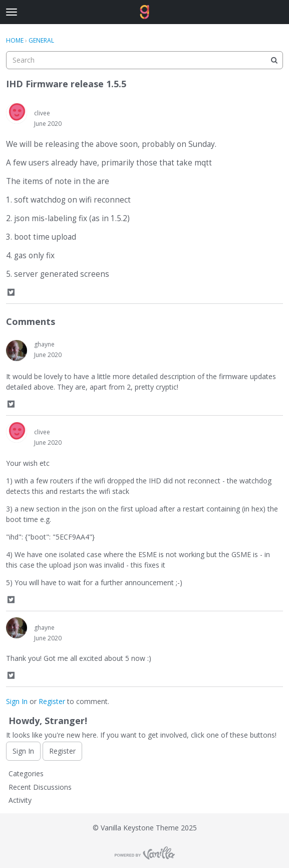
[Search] (274, 60)
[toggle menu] (12, 12)
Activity (20, 800)
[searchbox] (144, 60)
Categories (26, 773)
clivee (42, 113)
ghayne (44, 344)
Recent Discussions (40, 787)
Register (52, 701)
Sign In (17, 701)
